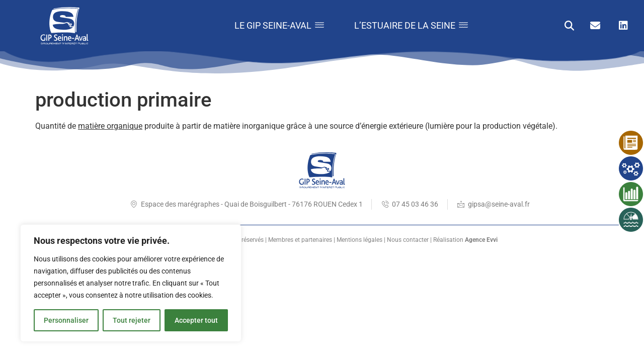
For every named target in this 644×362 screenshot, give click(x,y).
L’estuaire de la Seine (411, 25)
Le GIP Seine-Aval (279, 25)
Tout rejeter (132, 320)
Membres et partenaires (300, 240)
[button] (569, 26)
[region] (131, 283)
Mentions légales (359, 240)
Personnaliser (66, 320)
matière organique (110, 126)
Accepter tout (196, 320)
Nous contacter (408, 240)
